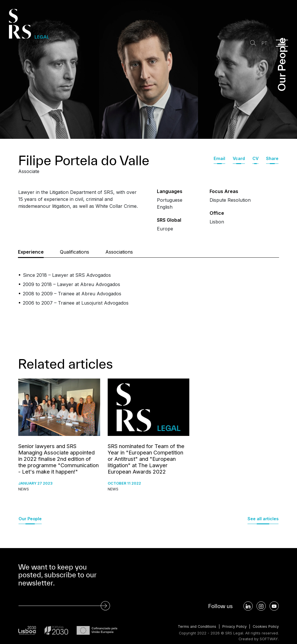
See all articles (263, 519)
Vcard (239, 158)
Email (219, 158)
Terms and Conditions (196, 626)
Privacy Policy (234, 626)
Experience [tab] (31, 252)
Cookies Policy (266, 626)
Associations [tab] (119, 252)
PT (264, 43)
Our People (30, 519)
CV (255, 158)
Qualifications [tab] (75, 252)
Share (272, 158)
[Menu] (282, 43)
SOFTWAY (269, 639)
